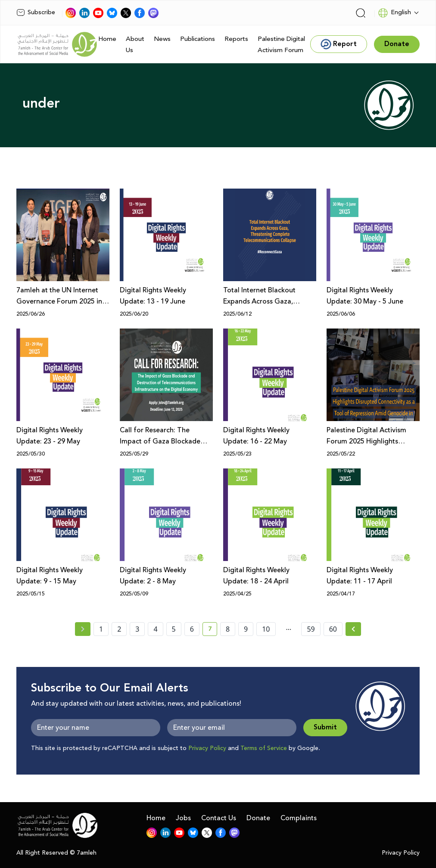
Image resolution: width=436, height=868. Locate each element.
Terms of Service (264, 748)
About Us (135, 45)
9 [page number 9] (246, 629)
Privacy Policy (207, 748)
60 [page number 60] (333, 629)
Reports (236, 39)
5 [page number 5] (174, 629)
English (394, 13)
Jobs (183, 818)
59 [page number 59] (311, 629)
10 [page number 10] (266, 629)
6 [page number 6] (192, 629)
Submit (325, 727)
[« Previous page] (83, 629)
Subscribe (36, 12)
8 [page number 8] (228, 629)
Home (107, 39)
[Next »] (353, 629)
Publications (198, 39)
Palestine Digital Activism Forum (281, 45)
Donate (258, 818)
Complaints (299, 818)
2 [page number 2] (119, 629)
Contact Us (219, 818)
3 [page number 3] (137, 629)
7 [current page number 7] (213, 630)
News (162, 39)
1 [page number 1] (101, 629)
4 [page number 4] (155, 629)
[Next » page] (353, 629)
